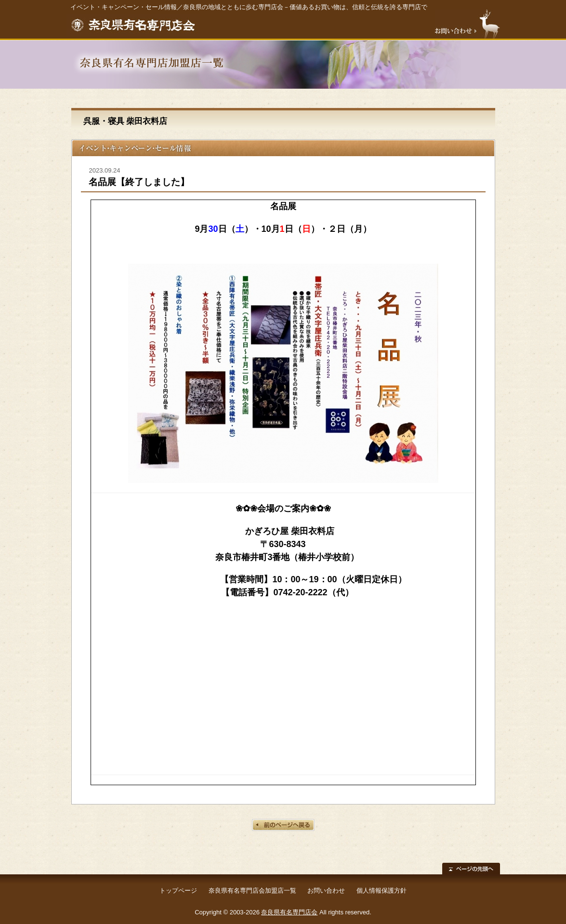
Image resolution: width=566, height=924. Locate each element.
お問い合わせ (326, 891)
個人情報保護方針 (382, 891)
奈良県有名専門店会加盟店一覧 (252, 891)
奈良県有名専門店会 (289, 912)
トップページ (178, 891)
